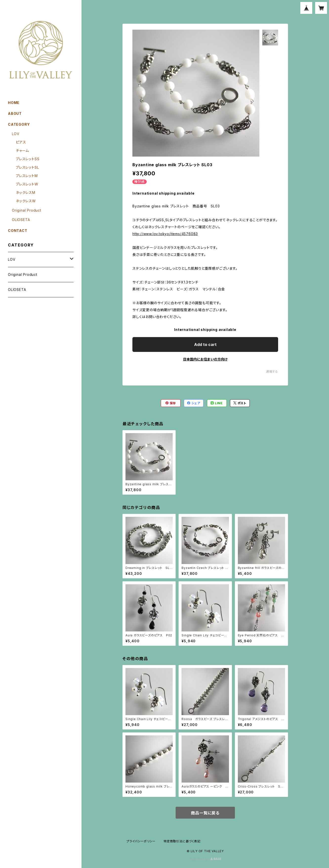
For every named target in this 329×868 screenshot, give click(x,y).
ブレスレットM (27, 176)
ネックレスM (26, 192)
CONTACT (18, 231)
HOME (14, 103)
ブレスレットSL (27, 167)
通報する (272, 372)
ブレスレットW (27, 184)
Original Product (27, 210)
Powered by (205, 859)
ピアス (21, 142)
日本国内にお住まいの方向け (205, 359)
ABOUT (15, 113)
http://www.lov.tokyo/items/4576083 (165, 234)
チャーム (22, 151)
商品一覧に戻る (205, 813)
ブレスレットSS (28, 159)
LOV (16, 134)
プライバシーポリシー (141, 841)
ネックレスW (26, 201)
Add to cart (205, 344)
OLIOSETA (21, 220)
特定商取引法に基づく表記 (182, 841)
